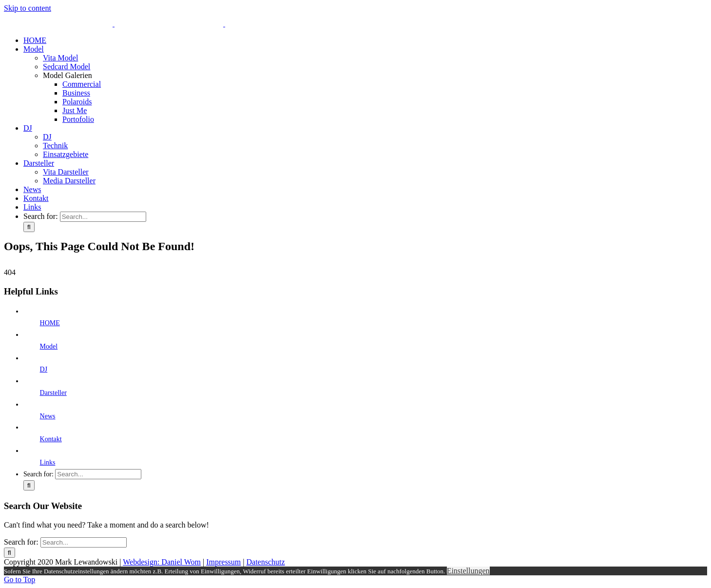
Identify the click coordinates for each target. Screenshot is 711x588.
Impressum (223, 562)
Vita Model (60, 58)
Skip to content (28, 8)
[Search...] (103, 217)
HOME (50, 323)
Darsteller (53, 393)
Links (48, 462)
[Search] (29, 227)
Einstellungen (468, 571)
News (48, 416)
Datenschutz (266, 562)
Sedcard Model (67, 67)
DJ (44, 369)
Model (49, 346)
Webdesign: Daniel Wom (162, 562)
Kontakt (51, 439)
